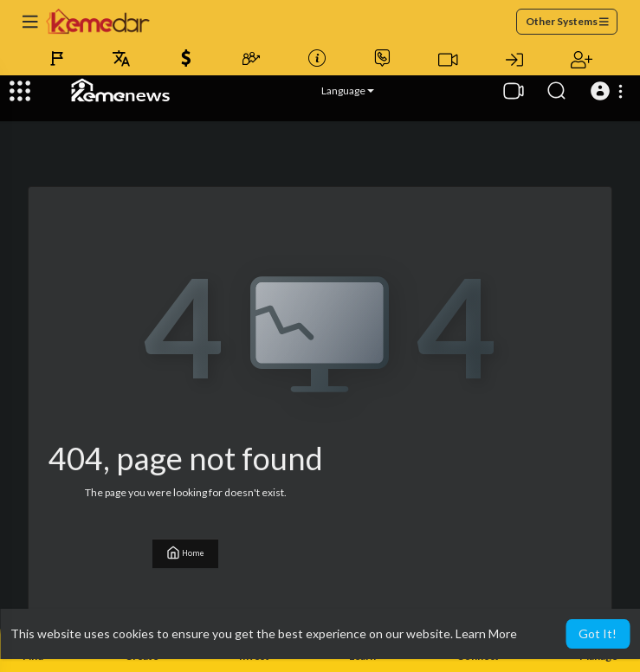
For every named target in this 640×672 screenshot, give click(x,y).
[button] (609, 91)
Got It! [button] (598, 633)
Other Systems (567, 21)
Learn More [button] (486, 633)
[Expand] (20, 91)
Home (185, 552)
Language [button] (348, 90)
